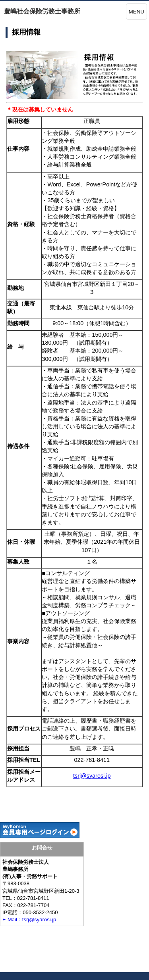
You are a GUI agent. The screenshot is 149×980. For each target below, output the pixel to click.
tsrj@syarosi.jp (92, 776)
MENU (136, 12)
